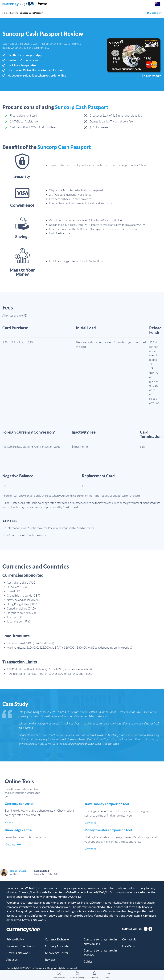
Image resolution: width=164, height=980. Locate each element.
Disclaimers (154, 13)
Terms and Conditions (20, 946)
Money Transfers (59, 978)
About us (12, 960)
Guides (88, 961)
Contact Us (129, 939)
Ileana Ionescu (18, 871)
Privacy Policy (15, 939)
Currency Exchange (77, 978)
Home (5, 13)
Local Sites (129, 946)
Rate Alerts (94, 978)
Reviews (14, 13)
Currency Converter (57, 946)
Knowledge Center (57, 953)
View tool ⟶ (13, 822)
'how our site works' (34, 920)
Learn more (152, 76)
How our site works (18, 953)
